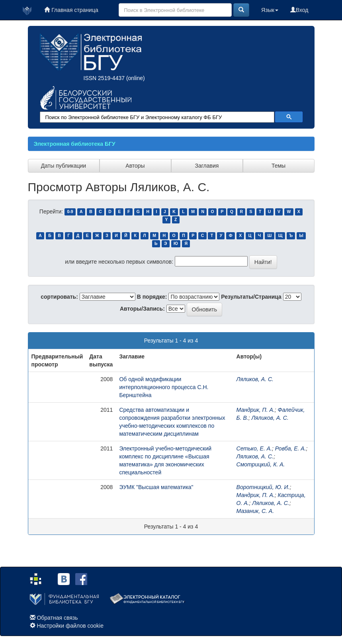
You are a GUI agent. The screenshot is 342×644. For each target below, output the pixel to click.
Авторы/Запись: (142, 309)
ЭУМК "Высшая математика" (156, 487)
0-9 (70, 212)
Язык (270, 10)
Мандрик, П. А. (256, 410)
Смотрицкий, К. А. (261, 464)
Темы (278, 166)
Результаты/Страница (251, 297)
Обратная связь (57, 618)
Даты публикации (64, 166)
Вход (299, 10)
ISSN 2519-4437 (104, 78)
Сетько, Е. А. (254, 448)
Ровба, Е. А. (291, 448)
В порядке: (152, 297)
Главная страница (71, 10)
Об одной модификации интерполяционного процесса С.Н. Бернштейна (164, 387)
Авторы (135, 166)
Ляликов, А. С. (255, 379)
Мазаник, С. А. (255, 511)
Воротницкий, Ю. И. (263, 487)
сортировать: (59, 297)
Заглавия (207, 166)
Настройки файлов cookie (70, 626)
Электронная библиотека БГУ (75, 144)
